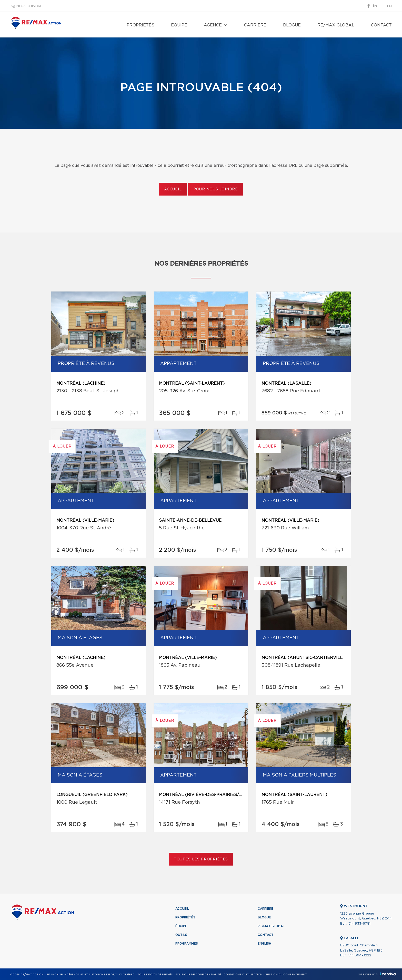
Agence (213, 25)
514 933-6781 (359, 924)
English (264, 944)
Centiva (388, 974)
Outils (181, 935)
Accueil (173, 189)
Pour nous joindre (216, 189)
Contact (381, 25)
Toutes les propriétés (201, 859)
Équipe (179, 25)
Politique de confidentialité (198, 975)
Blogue (292, 25)
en (389, 6)
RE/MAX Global (336, 25)
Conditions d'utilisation (243, 975)
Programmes (187, 944)
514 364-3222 (360, 955)
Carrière (255, 25)
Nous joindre (29, 6)
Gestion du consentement (286, 975)
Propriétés (140, 25)
